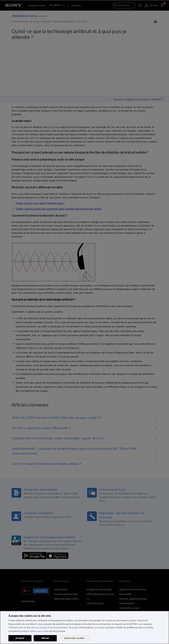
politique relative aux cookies (35, 631)
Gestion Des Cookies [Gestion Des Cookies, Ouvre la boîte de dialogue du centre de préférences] (74, 638)
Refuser (45, 638)
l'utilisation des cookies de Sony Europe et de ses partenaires (38, 628)
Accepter (20, 638)
